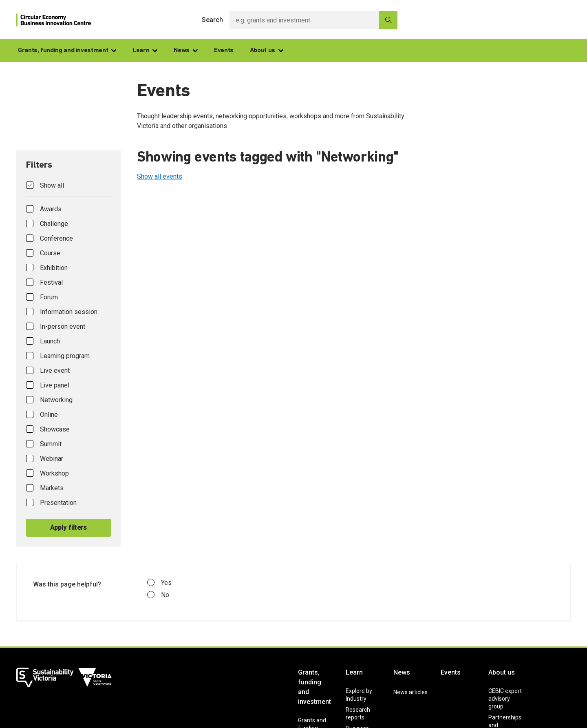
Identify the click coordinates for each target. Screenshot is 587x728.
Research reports (358, 714)
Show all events (160, 176)
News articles (410, 692)
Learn (145, 51)
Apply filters (69, 528)
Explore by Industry (359, 695)
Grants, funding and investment (67, 51)
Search (212, 20)
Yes (159, 583)
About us (267, 51)
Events (224, 51)
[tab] (68, 349)
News (186, 51)
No (158, 595)
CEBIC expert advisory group (505, 699)
